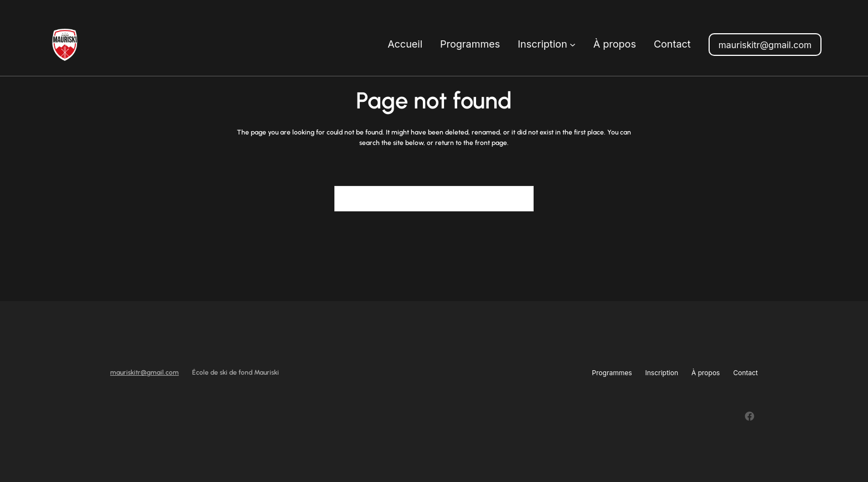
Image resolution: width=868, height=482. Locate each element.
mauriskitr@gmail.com (765, 45)
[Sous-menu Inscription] (573, 45)
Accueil (405, 44)
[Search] (519, 199)
